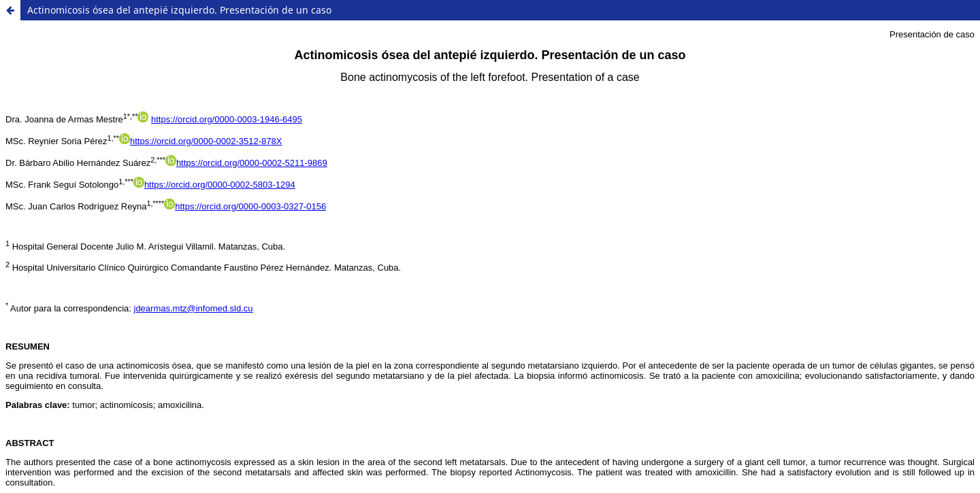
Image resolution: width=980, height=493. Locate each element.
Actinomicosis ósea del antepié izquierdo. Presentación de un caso (179, 10)
